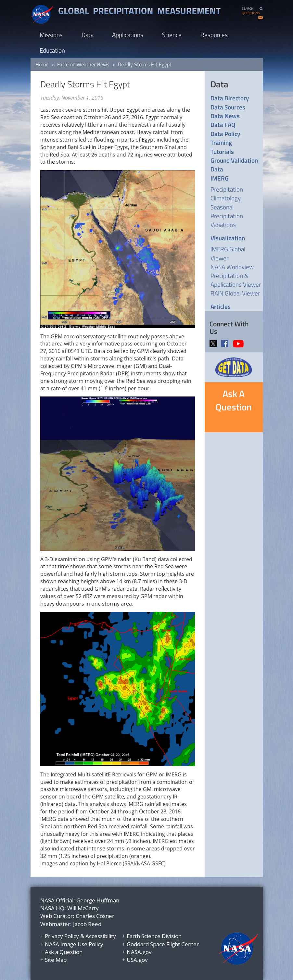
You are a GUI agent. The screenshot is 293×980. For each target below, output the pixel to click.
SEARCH (248, 9)
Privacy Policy (62, 936)
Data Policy (225, 134)
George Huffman (98, 900)
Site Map (56, 960)
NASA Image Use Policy (74, 944)
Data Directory (230, 98)
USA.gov (137, 960)
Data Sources (228, 107)
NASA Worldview (232, 267)
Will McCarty (83, 908)
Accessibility (101, 936)
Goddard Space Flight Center (163, 944)
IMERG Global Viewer (228, 253)
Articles (221, 306)
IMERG (220, 178)
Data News (225, 116)
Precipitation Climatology (227, 194)
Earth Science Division (154, 936)
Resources (214, 35)
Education (52, 50)
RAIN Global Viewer (235, 293)
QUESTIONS (251, 13)
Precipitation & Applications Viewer (236, 280)
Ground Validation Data (234, 165)
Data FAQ (223, 125)
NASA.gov (139, 952)
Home (42, 64)
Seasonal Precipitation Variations (227, 216)
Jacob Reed (87, 924)
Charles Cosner (95, 916)
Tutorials (222, 151)
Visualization (228, 238)
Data (88, 35)
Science (172, 35)
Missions (51, 35)
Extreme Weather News (83, 64)
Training (221, 142)
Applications (128, 35)
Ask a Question (64, 952)
